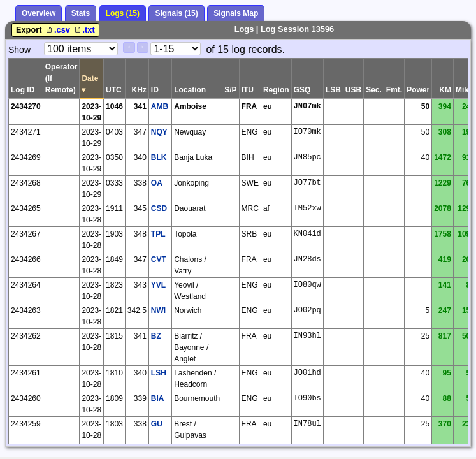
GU (157, 424)
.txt (84, 30)
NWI (158, 310)
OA (157, 183)
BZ (156, 336)
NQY (159, 132)
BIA (158, 398)
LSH (159, 373)
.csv (58, 30)
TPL (158, 234)
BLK (159, 157)
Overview (39, 13)
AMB (160, 106)
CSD (159, 208)
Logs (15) (123, 13)
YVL (158, 285)
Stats (81, 13)
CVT (159, 259)
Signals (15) (176, 13)
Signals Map (236, 13)
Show (19, 50)
